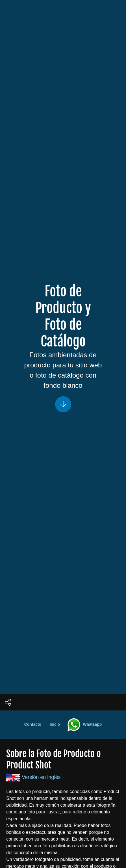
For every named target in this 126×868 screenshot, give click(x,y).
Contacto (33, 724)
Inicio (55, 724)
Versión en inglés (33, 777)
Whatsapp (81, 724)
